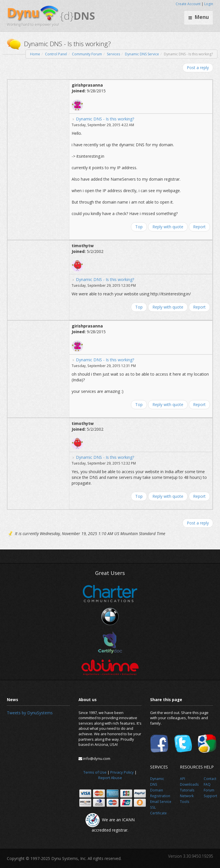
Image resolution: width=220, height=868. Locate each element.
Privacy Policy (122, 772)
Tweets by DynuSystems (30, 713)
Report (199, 227)
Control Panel (56, 54)
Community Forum (87, 54)
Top (139, 227)
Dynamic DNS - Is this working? (105, 119)
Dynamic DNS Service (142, 54)
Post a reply (198, 68)
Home (35, 54)
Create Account (188, 4)
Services (113, 54)
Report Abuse (110, 778)
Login (209, 4)
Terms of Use (95, 772)
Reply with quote (168, 227)
